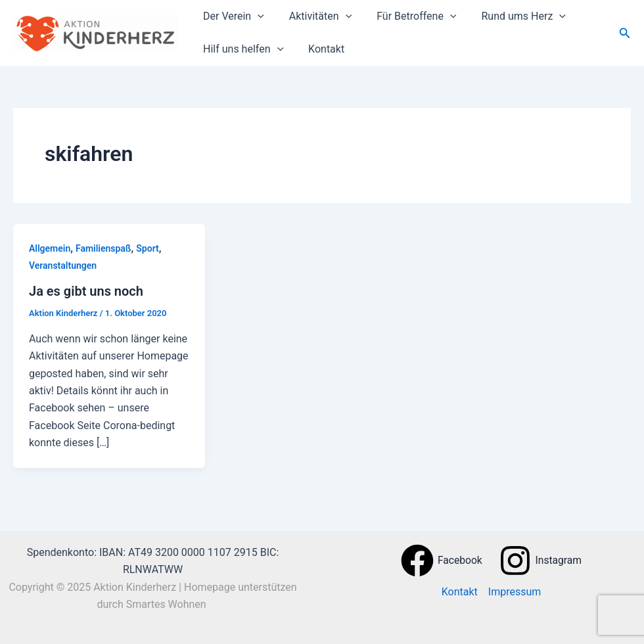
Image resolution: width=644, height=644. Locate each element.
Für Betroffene (406, 16)
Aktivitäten (314, 16)
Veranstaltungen (63, 265)
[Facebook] (441, 561)
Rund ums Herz (509, 16)
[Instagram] (540, 561)
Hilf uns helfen (241, 49)
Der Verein (232, 16)
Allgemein (50, 248)
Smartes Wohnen (168, 604)
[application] (256, 16)
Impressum (515, 592)
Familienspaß (103, 248)
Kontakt (320, 49)
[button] (625, 33)
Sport (147, 248)
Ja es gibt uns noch (86, 291)
